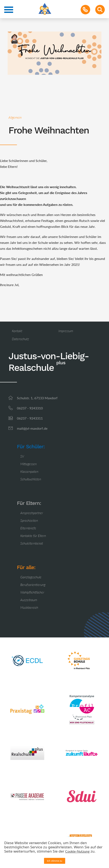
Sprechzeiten (29, 520)
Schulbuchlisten (31, 479)
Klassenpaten (29, 471)
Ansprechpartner (32, 513)
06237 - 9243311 (30, 418)
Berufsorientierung (33, 585)
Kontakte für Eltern (33, 536)
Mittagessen (28, 464)
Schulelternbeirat (32, 543)
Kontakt (17, 331)
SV (22, 456)
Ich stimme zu (55, 861)
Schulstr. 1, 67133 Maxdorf (37, 398)
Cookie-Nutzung (77, 851)
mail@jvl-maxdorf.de (32, 428)
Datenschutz (20, 339)
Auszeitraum (29, 600)
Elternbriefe (28, 528)
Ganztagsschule (31, 577)
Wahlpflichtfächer (32, 592)
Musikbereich (29, 607)
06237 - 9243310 (30, 408)
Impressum (66, 331)
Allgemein (15, 117)
